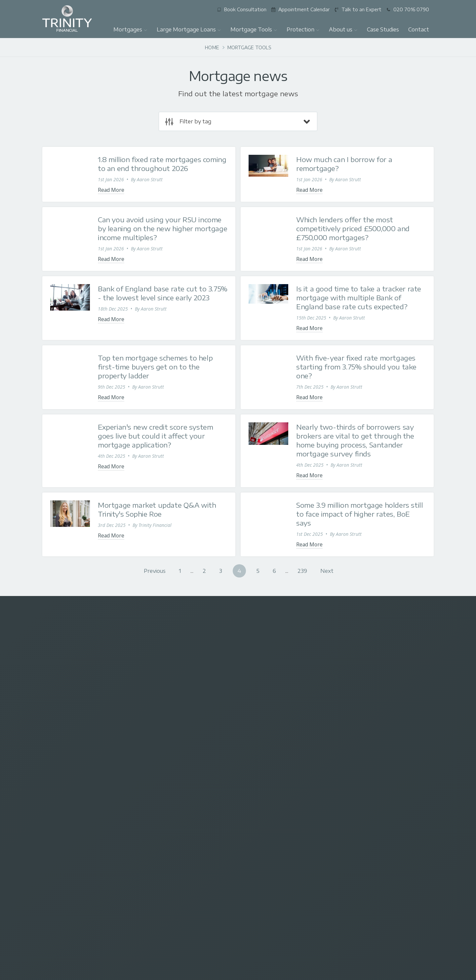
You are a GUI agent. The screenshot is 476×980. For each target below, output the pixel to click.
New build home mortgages (175, 837)
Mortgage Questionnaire (172, 781)
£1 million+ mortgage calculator (180, 742)
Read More (111, 190)
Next (327, 571)
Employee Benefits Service (71, 810)
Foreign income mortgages (175, 847)
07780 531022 (398, 615)
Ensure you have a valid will (278, 752)
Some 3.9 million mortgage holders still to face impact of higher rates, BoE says (359, 514)
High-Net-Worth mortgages (72, 829)
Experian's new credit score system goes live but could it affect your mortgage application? (155, 436)
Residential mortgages (66, 742)
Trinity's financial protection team (284, 762)
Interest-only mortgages (68, 771)
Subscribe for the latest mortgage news (167, 692)
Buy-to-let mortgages (65, 762)
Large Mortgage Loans (189, 29)
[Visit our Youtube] (423, 655)
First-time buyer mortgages (72, 752)
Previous (155, 571)
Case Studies (383, 29)
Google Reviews (369, 771)
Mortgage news (162, 752)
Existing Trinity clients (168, 800)
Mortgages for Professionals (73, 781)
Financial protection (270, 742)
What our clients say (373, 762)
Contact (419, 29)
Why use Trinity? (369, 732)
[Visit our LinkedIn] (400, 655)
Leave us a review (61, 819)
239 (302, 571)
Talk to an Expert (163, 790)
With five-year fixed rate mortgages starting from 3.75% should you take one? (356, 367)
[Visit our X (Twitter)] (308, 655)
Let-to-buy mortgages (66, 800)
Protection (303, 29)
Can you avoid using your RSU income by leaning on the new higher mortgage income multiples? (162, 228)
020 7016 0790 (78, 615)
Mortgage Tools (254, 29)
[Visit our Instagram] (354, 655)
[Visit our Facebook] (331, 655)
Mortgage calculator (167, 762)
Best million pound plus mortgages (183, 810)
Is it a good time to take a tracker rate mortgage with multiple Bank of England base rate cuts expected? (359, 298)
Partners (361, 781)
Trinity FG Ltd (117, 934)
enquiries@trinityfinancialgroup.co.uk (238, 613)
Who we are (365, 742)
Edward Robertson (106, 940)
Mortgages (130, 29)
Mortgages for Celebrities (173, 856)
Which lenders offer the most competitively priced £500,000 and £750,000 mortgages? (353, 228)
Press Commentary (372, 752)
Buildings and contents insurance (284, 732)
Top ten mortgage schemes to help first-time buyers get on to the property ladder (155, 367)
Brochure (362, 790)
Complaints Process (373, 800)
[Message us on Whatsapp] (377, 655)
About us (343, 29)
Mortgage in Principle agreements (79, 839)
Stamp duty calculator (169, 771)
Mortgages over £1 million (71, 790)
